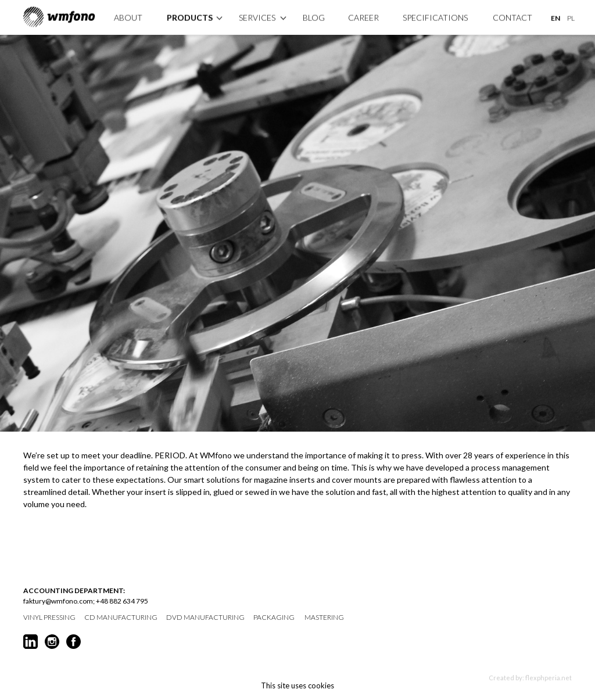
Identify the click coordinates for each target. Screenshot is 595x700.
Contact (512, 17)
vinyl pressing (49, 618)
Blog (314, 17)
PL (571, 17)
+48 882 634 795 (122, 601)
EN (555, 17)
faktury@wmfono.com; (59, 601)
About (128, 17)
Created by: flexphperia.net (530, 678)
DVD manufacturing (205, 618)
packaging (274, 618)
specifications (435, 17)
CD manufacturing (121, 618)
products (190, 17)
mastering (324, 618)
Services (257, 17)
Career (363, 17)
